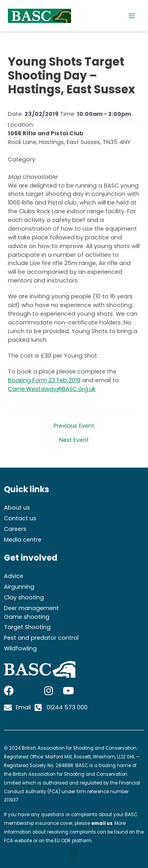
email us (102, 823)
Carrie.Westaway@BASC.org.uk (52, 389)
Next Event (74, 440)
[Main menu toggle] (132, 16)
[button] (74, 854)
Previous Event (74, 426)
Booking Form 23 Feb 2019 (44, 380)
